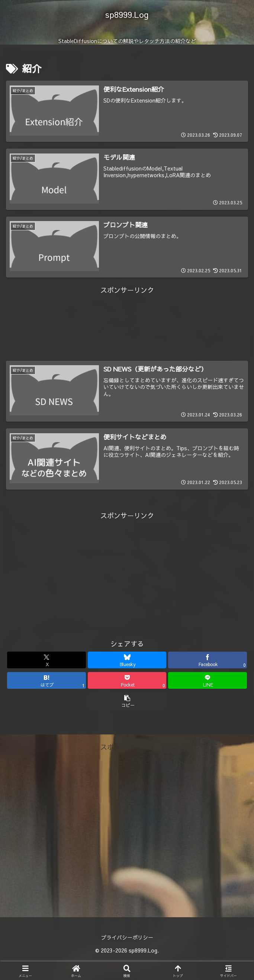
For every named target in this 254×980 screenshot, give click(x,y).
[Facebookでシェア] (208, 660)
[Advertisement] (127, 313)
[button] (127, 701)
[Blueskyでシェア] (127, 660)
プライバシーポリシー (127, 937)
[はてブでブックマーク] (46, 680)
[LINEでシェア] (208, 680)
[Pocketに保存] (127, 680)
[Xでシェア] (46, 660)
